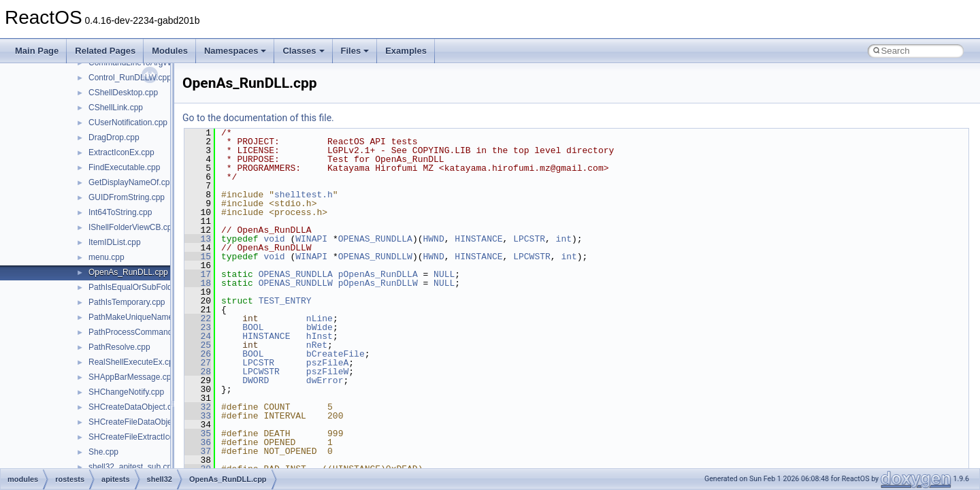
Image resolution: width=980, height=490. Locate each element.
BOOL (253, 327)
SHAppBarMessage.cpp (132, 377)
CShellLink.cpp (116, 108)
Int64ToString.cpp (120, 212)
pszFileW (327, 372)
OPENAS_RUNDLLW (375, 257)
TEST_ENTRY (285, 301)
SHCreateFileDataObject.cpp (141, 422)
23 (198, 327)
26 (198, 354)
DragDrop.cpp (114, 137)
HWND (433, 239)
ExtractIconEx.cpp (121, 152)
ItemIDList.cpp (115, 242)
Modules (170, 51)
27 (198, 363)
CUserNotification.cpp (128, 122)
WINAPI (311, 239)
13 (198, 239)
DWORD (256, 380)
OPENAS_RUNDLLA (375, 239)
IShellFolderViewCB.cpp (132, 227)
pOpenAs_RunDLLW (378, 283)
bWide (320, 327)
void (274, 239)
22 (198, 318)
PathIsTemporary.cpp (127, 302)
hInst (320, 336)
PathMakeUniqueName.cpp (138, 317)
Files (355, 51)
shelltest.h (304, 195)
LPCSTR (529, 239)
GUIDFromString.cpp (127, 197)
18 (198, 283)
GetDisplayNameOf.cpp (131, 182)
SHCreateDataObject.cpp (134, 407)
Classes (303, 51)
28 (198, 372)
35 (198, 434)
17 (198, 274)
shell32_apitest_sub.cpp (132, 467)
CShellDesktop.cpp (123, 93)
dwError (325, 380)
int (564, 239)
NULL (444, 274)
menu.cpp (107, 257)
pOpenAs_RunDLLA (378, 274)
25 (198, 345)
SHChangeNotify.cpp (126, 392)
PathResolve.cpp (119, 347)
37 (198, 451)
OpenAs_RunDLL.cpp (128, 272)
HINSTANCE (478, 239)
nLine (320, 318)
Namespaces (235, 51)
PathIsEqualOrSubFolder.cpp (141, 287)
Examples (406, 51)
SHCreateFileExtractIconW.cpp (145, 437)
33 (198, 416)
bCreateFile (336, 354)
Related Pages (105, 51)
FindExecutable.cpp (124, 167)
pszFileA (327, 363)
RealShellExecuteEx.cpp (133, 362)
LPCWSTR (532, 257)
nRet (317, 345)
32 (198, 407)
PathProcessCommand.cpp (138, 332)
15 (198, 257)
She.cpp (103, 452)
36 (198, 442)
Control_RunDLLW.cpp (130, 78)
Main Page (37, 51)
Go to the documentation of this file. (258, 118)
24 (198, 336)
